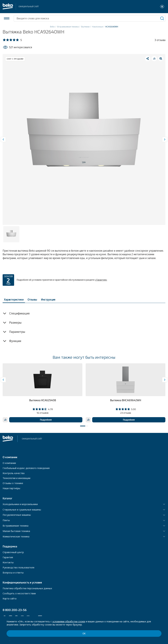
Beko (52, 27)
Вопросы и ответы (13, 573)
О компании (9, 463)
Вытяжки (85, 27)
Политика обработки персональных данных (27, 588)
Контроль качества (14, 473)
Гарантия (8, 557)
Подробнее (46, 420)
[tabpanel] (42, 393)
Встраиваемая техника (68, 27)
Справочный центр (13, 552)
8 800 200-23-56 (15, 610)
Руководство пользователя (18, 567)
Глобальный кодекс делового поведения (26, 468)
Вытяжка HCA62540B (43, 400)
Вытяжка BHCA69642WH (126, 400)
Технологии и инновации (16, 478)
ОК (84, 634)
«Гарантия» (101, 280)
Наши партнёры (11, 488)
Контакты (8, 562)
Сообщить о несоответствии (19, 593)
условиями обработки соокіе (69, 621)
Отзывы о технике (13, 483)
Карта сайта (10, 598)
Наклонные (97, 27)
